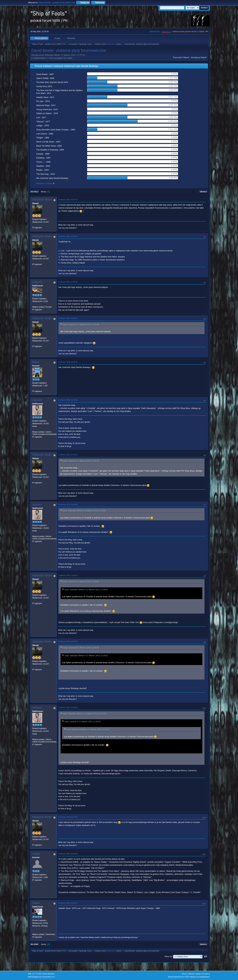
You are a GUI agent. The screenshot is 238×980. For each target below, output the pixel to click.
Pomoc (184, 974)
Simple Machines (48, 974)
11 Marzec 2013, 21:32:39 (68, 400)
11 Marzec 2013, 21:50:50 (68, 707)
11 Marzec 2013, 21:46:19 (68, 575)
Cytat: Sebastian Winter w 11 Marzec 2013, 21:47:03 (84, 714)
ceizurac (37, 400)
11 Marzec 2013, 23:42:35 (68, 854)
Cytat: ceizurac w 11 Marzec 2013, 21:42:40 (81, 582)
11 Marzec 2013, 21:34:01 (68, 455)
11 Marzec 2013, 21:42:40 (68, 504)
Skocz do (168, 956)
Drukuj (203, 192)
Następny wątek (199, 57)
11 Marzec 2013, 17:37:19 (68, 200)
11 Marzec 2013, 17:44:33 (68, 236)
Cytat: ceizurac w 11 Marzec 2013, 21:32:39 (81, 461)
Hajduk (36, 854)
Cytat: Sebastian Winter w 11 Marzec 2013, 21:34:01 (84, 511)
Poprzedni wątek (181, 57)
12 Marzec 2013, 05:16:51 (68, 903)
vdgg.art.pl (166, 32)
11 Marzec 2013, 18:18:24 (68, 362)
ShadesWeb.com (48, 977)
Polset (36, 903)
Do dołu (35, 192)
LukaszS (37, 282)
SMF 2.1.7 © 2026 (35, 974)
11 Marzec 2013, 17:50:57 (68, 318)
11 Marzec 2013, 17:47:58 (68, 282)
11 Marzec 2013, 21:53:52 (68, 817)
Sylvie (119, 44)
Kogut (36, 362)
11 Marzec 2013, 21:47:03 (68, 642)
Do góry (35, 944)
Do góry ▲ (206, 974)
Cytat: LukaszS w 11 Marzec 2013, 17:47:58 (81, 325)
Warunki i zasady (195, 974)
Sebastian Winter (42, 200)
